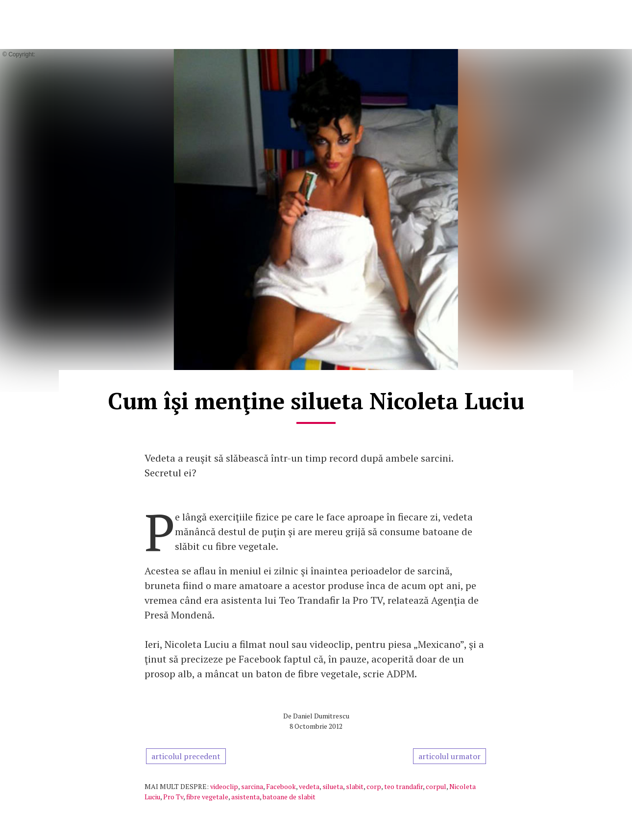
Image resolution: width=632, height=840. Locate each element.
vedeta (309, 786)
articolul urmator (450, 756)
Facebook (281, 786)
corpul (436, 786)
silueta (333, 786)
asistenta (245, 797)
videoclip (224, 786)
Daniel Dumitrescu (321, 716)
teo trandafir (403, 786)
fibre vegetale (207, 797)
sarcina (252, 786)
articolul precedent (186, 756)
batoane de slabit (289, 797)
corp (374, 786)
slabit (355, 786)
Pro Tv (173, 797)
